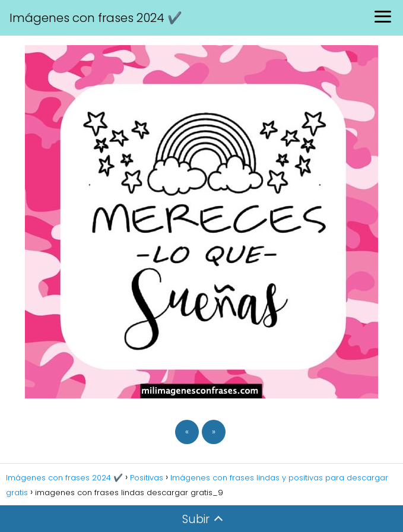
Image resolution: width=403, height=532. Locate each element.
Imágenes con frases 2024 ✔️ (96, 18)
